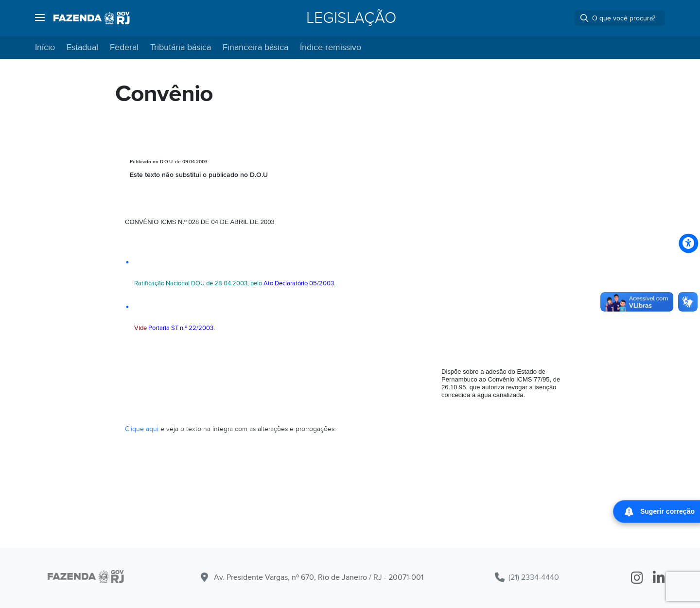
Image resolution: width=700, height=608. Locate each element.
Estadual (82, 47)
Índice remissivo (331, 47)
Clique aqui (142, 429)
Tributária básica (181, 47)
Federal (124, 47)
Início (45, 47)
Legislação (351, 18)
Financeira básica (255, 47)
